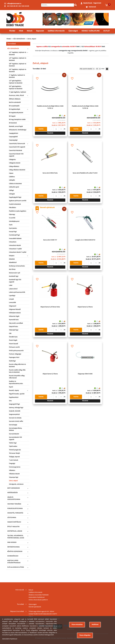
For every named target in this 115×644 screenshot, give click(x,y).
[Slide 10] (84, 22)
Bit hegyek (12, 116)
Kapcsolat (40, 31)
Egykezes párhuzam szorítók (18, 201)
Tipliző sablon (13, 446)
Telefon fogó (13, 443)
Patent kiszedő (13, 344)
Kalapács (12, 256)
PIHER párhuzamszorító (16, 351)
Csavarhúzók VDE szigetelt (17, 147)
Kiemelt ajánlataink (35, 607)
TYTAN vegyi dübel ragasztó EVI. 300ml (41, 612)
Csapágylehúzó (13, 133)
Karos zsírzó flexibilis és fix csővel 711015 (85, 173)
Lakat (11, 285)
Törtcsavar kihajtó (14, 453)
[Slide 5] (67, 22)
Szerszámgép (13, 425)
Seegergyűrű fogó (14, 404)
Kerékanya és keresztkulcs (17, 266)
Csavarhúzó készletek (15, 151)
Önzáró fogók (13, 340)
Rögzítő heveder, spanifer (17, 394)
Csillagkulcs (12, 160)
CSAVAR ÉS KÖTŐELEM (14, 522)
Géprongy (12, 215)
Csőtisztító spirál (14, 187)
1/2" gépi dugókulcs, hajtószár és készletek (16, 82)
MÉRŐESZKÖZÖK (12, 493)
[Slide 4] (64, 22)
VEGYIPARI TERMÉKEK (14, 504)
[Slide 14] (97, 22)
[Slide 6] (71, 22)
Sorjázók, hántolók (15, 411)
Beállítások (95, 625)
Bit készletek (13, 123)
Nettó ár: (55, 123)
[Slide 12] (90, 22)
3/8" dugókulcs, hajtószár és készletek (18, 65)
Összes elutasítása (77, 625)
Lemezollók (12, 303)
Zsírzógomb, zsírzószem (16, 484)
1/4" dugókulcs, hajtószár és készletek (18, 59)
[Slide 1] (54, 22)
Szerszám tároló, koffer (16, 421)
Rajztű (11, 387)
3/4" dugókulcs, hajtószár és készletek (18, 71)
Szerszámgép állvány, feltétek (15, 429)
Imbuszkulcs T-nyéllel (15, 249)
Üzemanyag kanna (15, 467)
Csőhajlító (12, 180)
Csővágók (12, 194)
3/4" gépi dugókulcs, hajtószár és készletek (16, 88)
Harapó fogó (13, 232)
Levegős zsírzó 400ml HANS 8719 (85, 240)
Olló (10, 334)
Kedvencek (92, 7)
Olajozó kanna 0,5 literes (50, 374)
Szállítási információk (56, 31)
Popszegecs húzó (14, 357)
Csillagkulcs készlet (15, 163)
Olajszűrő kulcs (13, 327)
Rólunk (30, 31)
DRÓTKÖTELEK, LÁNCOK (15, 531)
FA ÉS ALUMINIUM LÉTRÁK (16, 567)
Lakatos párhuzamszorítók (17, 292)
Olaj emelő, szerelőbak (16, 323)
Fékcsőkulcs (12, 208)
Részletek (50, 133)
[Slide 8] (77, 22)
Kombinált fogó (14, 276)
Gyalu (11, 225)
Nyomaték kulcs (14, 320)
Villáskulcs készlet (14, 474)
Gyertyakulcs (13, 228)
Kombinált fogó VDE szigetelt (15, 281)
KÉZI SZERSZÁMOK (19, 39)
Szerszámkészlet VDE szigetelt (15, 438)
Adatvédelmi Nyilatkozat (37, 597)
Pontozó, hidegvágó (15, 354)
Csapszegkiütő (13, 137)
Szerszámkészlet (14, 434)
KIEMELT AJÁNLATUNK (91, 31)
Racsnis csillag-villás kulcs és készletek (17, 365)
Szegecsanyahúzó (14, 414)
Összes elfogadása (85, 635)
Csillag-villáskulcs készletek (17, 170)
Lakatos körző (13, 289)
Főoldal (12, 31)
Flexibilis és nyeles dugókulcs (18, 211)
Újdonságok (73, 31)
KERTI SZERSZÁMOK (13, 488)
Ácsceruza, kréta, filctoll (16, 96)
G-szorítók (12, 218)
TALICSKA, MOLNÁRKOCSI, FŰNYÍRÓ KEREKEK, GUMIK (16, 537)
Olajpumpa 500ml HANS (85, 374)
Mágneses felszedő (15, 309)
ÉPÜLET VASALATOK (13, 527)
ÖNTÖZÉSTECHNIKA (13, 547)
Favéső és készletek (15, 204)
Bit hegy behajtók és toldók (17, 120)
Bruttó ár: (55, 125)
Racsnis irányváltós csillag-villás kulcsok (17, 377)
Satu (10, 401)
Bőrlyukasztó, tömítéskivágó (18, 130)
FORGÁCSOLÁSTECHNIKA (15, 509)
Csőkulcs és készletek (15, 184)
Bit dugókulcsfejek (14, 109)
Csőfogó (11, 190)
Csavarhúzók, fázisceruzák (17, 144)
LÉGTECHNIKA (12, 518)
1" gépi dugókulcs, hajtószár (18, 92)
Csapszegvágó (13, 140)
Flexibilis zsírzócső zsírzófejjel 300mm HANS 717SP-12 (50, 107)
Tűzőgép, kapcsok (14, 457)
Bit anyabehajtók (14, 106)
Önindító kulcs (13, 337)
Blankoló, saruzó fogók (16, 126)
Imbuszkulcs (13, 242)
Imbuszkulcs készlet (15, 245)
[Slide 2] (57, 22)
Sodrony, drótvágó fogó (16, 408)
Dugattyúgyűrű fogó (15, 197)
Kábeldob (12, 259)
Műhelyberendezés (15, 313)
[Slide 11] (87, 22)
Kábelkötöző (13, 263)
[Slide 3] (61, 22)
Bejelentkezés (88, 3)
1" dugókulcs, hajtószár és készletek (17, 76)
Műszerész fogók (14, 316)
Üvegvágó (12, 464)
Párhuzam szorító (14, 347)
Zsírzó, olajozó (32, 39)
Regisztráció (97, 3)
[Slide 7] (74, 22)
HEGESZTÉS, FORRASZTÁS (15, 513)
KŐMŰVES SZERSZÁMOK (15, 552)
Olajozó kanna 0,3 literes (85, 307)
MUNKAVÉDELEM (13, 556)
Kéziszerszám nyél (14, 273)
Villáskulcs (12, 470)
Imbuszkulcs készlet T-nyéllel (18, 252)
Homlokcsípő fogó (14, 235)
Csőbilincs (12, 177)
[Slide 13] (94, 22)
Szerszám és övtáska (15, 418)
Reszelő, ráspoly (14, 391)
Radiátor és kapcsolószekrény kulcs (16, 383)
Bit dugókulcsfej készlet (16, 113)
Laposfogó (12, 296)
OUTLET (107, 31)
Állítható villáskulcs (15, 99)
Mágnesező (13, 306)
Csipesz (11, 173)
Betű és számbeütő (15, 102)
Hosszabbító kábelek (15, 239)
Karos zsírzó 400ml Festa (50, 173)
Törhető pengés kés (15, 450)
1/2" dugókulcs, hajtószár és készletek (18, 54)
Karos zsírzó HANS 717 (50, 240)
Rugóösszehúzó (14, 397)
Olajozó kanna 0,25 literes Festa (50, 307)
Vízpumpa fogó (14, 477)
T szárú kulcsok (13, 460)
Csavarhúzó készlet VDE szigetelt (16, 155)
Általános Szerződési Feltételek (39, 595)
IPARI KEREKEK (12, 542)
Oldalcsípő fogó (14, 330)
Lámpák (11, 299)
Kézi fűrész (12, 269)
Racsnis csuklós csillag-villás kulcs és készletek (17, 371)
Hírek (21, 31)
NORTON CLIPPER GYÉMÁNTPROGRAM (14, 562)
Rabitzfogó (12, 361)
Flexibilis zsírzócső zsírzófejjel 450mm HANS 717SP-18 (85, 107)
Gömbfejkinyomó (14, 221)
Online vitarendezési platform (38, 600)
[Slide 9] (80, 22)
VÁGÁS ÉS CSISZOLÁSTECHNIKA (14, 498)
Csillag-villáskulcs (14, 167)
